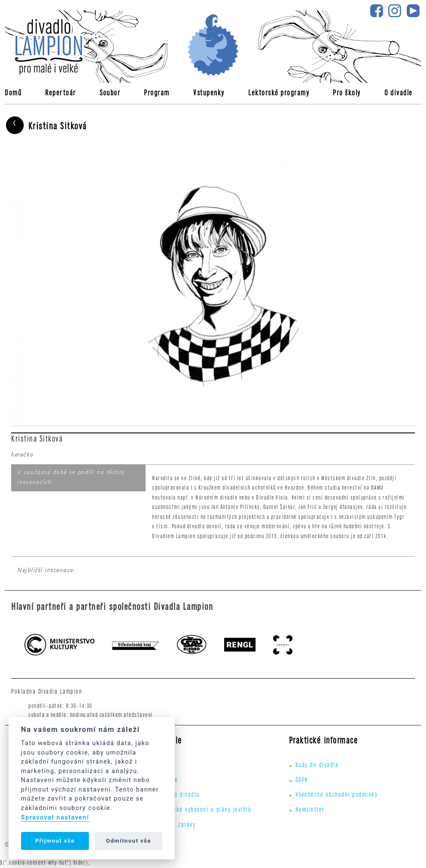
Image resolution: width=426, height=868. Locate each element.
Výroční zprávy (176, 825)
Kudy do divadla (178, 795)
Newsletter (310, 810)
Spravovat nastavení (55, 818)
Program (157, 94)
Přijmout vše (55, 841)
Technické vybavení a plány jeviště (204, 810)
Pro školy (347, 94)
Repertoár (61, 94)
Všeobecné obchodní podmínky (337, 795)
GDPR (302, 781)
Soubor (110, 94)
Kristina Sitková (46, 126)
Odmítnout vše (129, 841)
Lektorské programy (279, 94)
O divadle (399, 94)
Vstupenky (209, 94)
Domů (13, 94)
